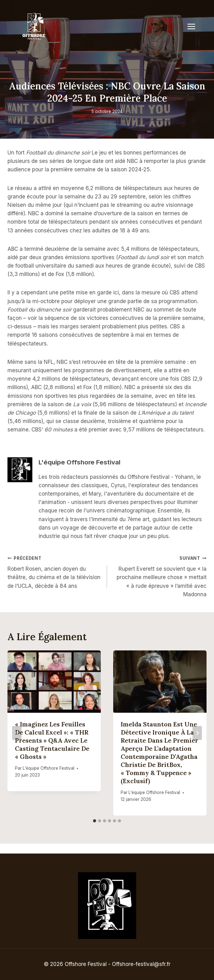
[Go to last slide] (17, 733)
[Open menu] (194, 26)
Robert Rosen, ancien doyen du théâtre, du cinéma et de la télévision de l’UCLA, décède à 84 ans (55, 571)
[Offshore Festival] (34, 26)
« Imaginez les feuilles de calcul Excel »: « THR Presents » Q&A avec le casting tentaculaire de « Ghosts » (52, 740)
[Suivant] (197, 733)
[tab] (95, 821)
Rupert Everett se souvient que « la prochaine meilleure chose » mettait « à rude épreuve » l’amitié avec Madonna (159, 576)
